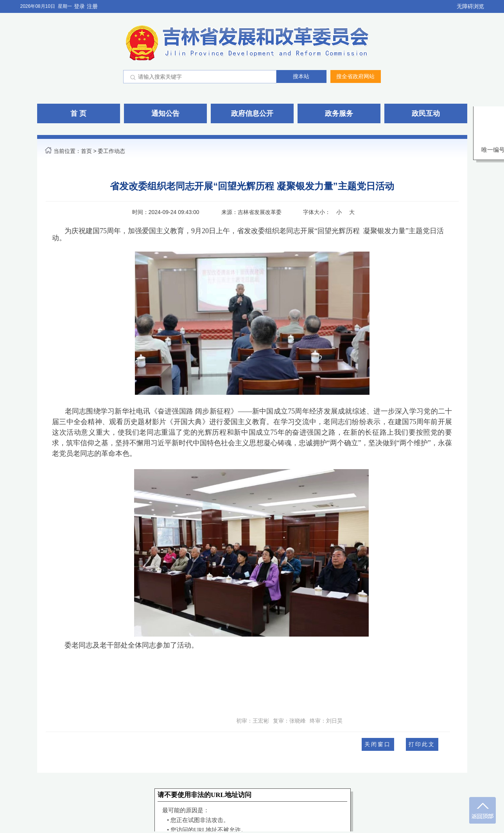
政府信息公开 (252, 113)
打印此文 (422, 744)
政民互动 (426, 113)
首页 (86, 151)
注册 (92, 6)
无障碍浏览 (470, 6)
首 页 (78, 113)
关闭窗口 (378, 744)
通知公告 (165, 113)
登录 (79, 6)
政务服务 (339, 113)
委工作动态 (111, 151)
